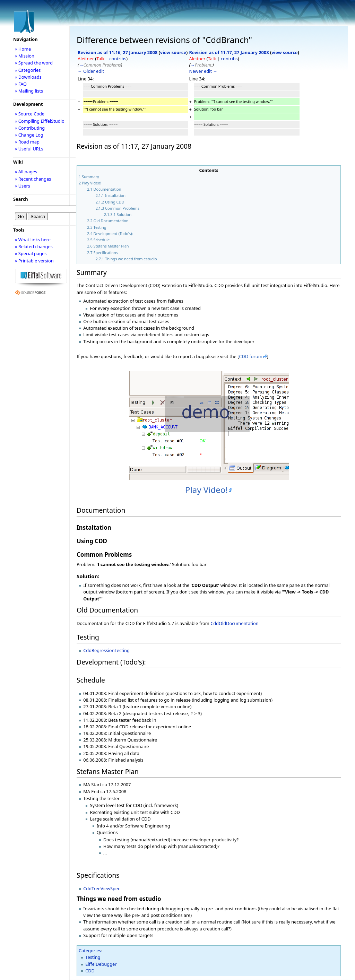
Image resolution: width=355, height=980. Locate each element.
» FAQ (21, 84)
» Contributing (30, 128)
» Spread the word (34, 63)
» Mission (25, 56)
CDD (90, 971)
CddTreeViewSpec (102, 888)
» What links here (33, 240)
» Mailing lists (29, 91)
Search (21, 199)
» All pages (26, 172)
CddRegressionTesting (106, 650)
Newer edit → (203, 71)
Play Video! (206, 490)
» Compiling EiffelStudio (40, 121)
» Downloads (28, 77)
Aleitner (86, 59)
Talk (100, 59)
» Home (23, 49)
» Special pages (31, 253)
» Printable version (34, 261)
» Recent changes (33, 179)
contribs (118, 59)
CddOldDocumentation (235, 623)
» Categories (28, 70)
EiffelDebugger (101, 964)
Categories (90, 951)
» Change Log (29, 135)
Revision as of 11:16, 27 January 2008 (118, 52)
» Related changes (34, 246)
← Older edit (91, 71)
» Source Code (30, 114)
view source (173, 52)
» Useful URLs (29, 149)
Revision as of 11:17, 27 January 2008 (229, 52)
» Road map (27, 142)
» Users (23, 186)
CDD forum (250, 356)
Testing (93, 957)
